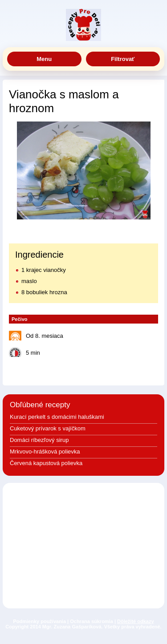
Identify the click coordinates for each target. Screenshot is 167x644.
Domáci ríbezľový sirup (39, 440)
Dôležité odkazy (136, 621)
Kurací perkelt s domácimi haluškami (57, 417)
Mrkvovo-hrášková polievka (45, 452)
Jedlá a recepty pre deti (84, 25)
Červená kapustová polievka (46, 463)
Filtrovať (123, 59)
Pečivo (19, 319)
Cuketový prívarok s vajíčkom (48, 428)
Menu (44, 59)
